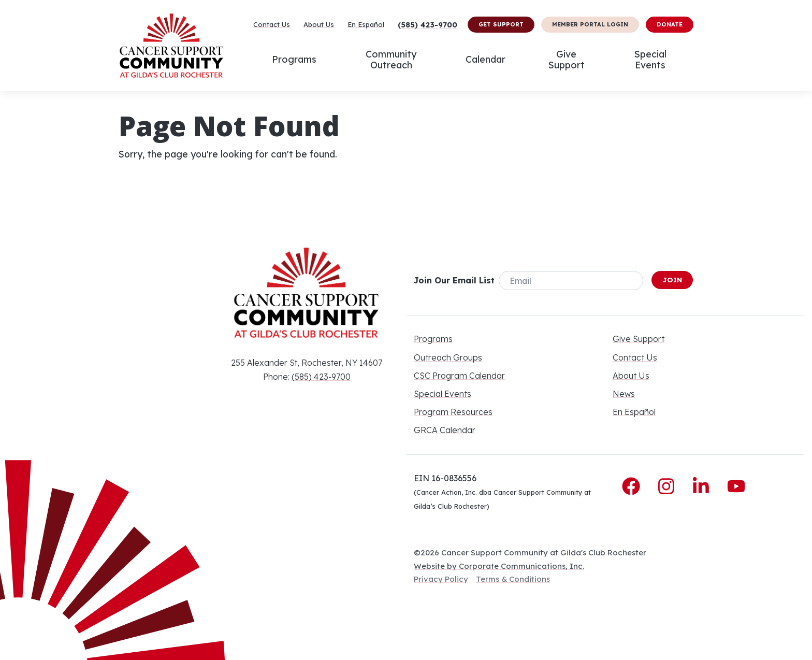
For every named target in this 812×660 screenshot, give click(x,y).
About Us (319, 24)
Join (672, 280)
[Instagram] (669, 486)
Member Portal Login (590, 24)
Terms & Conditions (513, 579)
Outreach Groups (448, 357)
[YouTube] (736, 486)
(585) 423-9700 (427, 25)
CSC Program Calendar (459, 376)
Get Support (501, 24)
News (624, 394)
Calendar (485, 59)
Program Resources (453, 412)
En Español (366, 24)
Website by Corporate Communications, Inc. (499, 566)
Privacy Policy (441, 579)
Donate (670, 24)
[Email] (571, 281)
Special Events (650, 59)
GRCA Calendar (445, 430)
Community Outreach (391, 59)
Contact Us (272, 24)
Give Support (566, 59)
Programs (294, 59)
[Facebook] (634, 486)
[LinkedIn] (704, 486)
